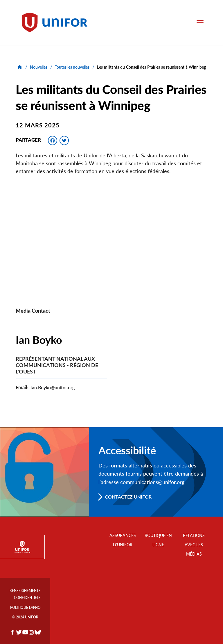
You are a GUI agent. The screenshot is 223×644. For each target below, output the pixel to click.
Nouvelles (39, 67)
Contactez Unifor (128, 497)
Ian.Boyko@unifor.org (53, 387)
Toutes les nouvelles (72, 67)
